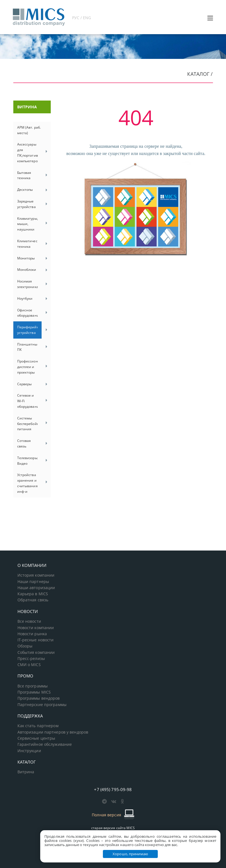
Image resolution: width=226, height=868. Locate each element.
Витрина (26, 772)
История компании (36, 575)
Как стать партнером (38, 726)
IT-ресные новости (36, 640)
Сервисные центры (36, 738)
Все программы (33, 686)
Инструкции (29, 751)
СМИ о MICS (29, 665)
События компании (36, 652)
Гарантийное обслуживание (45, 744)
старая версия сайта (113, 828)
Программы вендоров (39, 698)
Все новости (29, 621)
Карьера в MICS (33, 594)
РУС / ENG (82, 18)
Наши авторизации (36, 588)
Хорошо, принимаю (130, 854)
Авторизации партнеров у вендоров (53, 732)
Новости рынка (32, 634)
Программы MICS (34, 692)
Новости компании (36, 628)
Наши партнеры (33, 582)
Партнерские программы (42, 705)
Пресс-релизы (31, 659)
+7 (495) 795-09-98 (113, 789)
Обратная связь (33, 600)
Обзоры (25, 646)
